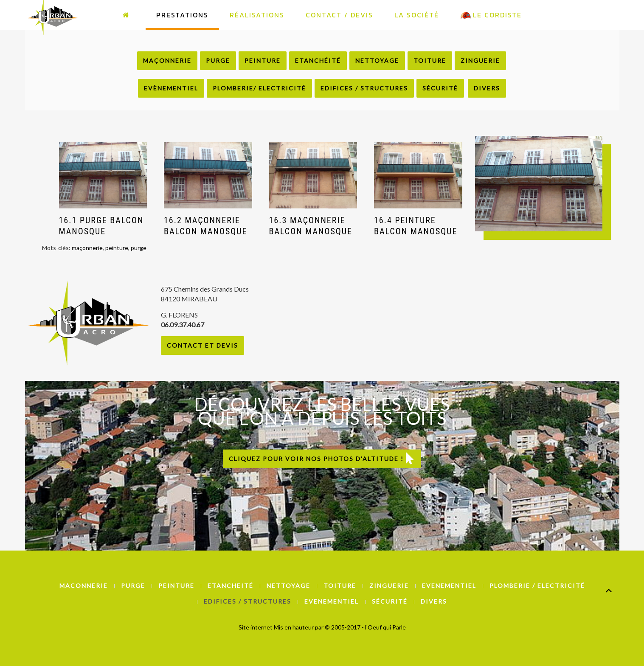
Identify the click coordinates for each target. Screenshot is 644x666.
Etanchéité (318, 60)
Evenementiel (449, 586)
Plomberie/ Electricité (259, 88)
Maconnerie (84, 586)
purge (139, 248)
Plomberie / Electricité (537, 586)
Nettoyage (377, 60)
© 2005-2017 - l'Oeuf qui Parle (365, 627)
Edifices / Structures (364, 88)
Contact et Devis (202, 345)
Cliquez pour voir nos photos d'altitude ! (322, 458)
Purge (218, 60)
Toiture (430, 60)
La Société (417, 15)
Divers (487, 88)
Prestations (182, 15)
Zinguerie (480, 60)
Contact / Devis (339, 15)
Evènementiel (171, 88)
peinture (117, 248)
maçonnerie (87, 248)
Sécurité (440, 88)
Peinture (263, 60)
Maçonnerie (167, 60)
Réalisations (257, 15)
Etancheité (231, 586)
